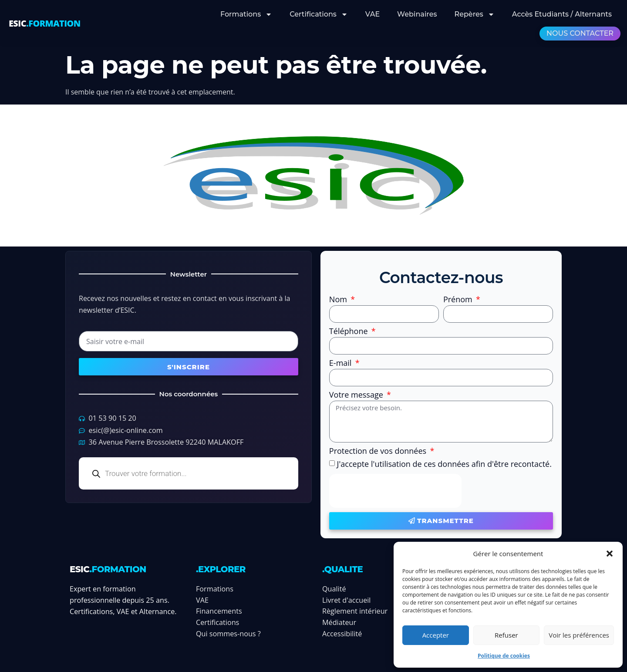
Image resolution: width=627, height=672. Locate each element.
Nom (339, 300)
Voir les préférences (579, 635)
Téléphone (349, 332)
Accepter (436, 635)
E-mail (341, 363)
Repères (475, 14)
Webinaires (417, 14)
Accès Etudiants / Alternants (562, 14)
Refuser (506, 635)
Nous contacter (580, 33)
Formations (246, 14)
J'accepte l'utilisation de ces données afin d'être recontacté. (444, 464)
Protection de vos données (379, 451)
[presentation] (395, 491)
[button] (610, 554)
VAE (372, 14)
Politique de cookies (504, 656)
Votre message (357, 395)
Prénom (459, 300)
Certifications (319, 14)
